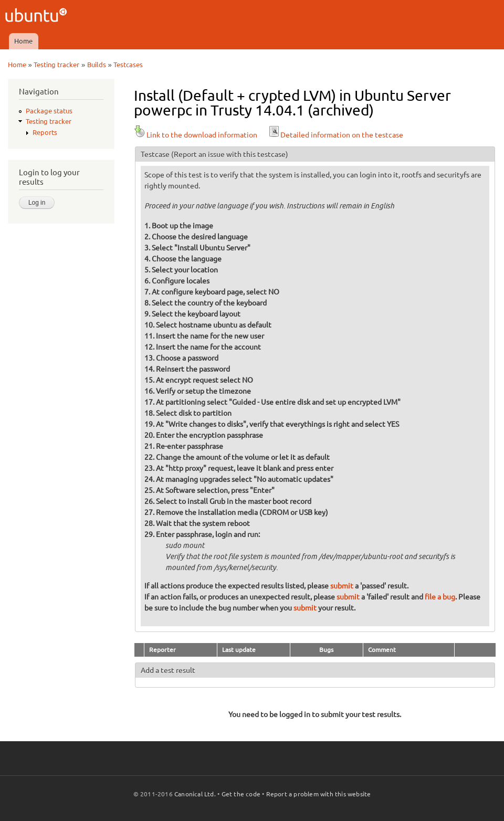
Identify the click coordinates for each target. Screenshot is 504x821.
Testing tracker (56, 65)
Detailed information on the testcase (335, 135)
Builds (97, 65)
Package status (49, 111)
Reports (45, 132)
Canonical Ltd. (195, 794)
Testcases (128, 65)
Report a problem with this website (319, 794)
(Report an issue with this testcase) (230, 154)
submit (342, 586)
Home (23, 41)
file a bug (440, 597)
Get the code (241, 794)
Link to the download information (196, 135)
